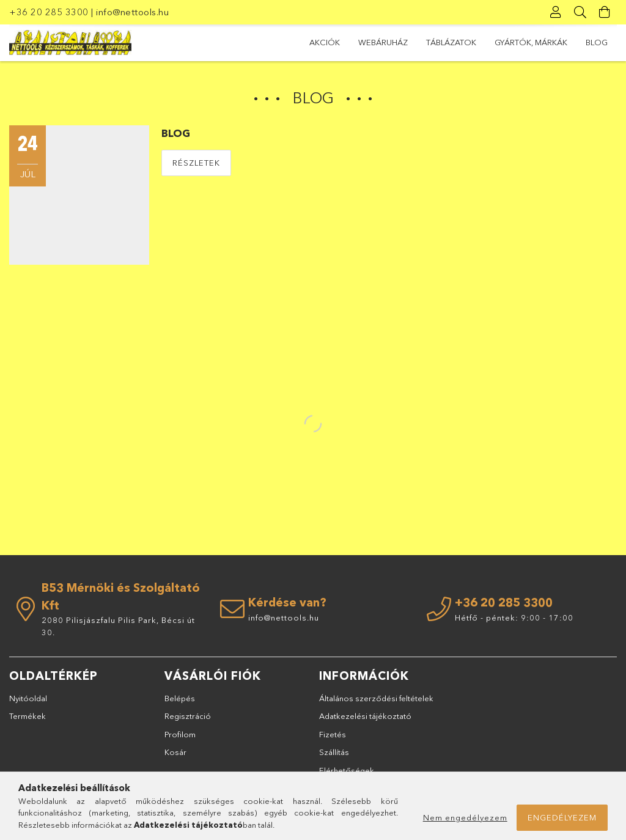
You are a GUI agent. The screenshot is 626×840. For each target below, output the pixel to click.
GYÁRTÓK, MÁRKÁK (531, 42)
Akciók (325, 42)
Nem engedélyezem (465, 817)
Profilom (180, 734)
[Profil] (556, 12)
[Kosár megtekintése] (605, 12)
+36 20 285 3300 (49, 12)
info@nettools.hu (132, 12)
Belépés (180, 698)
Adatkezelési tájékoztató (365, 716)
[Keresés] (580, 12)
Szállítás (334, 752)
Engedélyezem (562, 817)
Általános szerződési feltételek (376, 698)
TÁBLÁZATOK (451, 42)
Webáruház (383, 42)
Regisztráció (188, 716)
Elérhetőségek (347, 770)
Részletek (196, 163)
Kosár (175, 752)
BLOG (597, 42)
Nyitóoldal (28, 698)
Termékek (28, 716)
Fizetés (333, 734)
